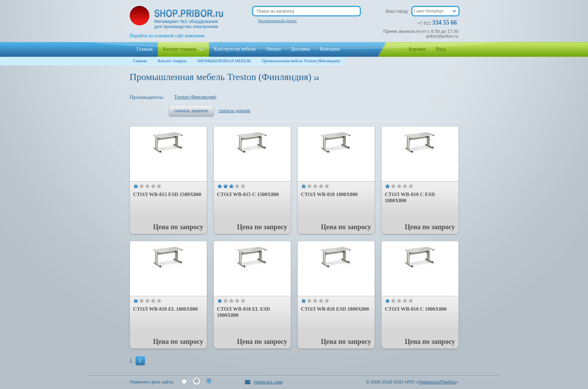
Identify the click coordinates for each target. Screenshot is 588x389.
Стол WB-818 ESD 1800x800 (335, 309)
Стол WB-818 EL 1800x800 (166, 309)
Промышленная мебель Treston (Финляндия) (301, 61)
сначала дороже (234, 111)
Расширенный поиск (278, 21)
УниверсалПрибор (437, 382)
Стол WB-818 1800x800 (329, 194)
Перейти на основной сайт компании (167, 36)
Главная (140, 61)
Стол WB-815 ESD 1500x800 (167, 194)
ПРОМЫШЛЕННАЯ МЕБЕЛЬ (224, 61)
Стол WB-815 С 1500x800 (248, 194)
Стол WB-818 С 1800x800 (416, 309)
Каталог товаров (172, 61)
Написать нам (264, 382)
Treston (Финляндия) (195, 97)
